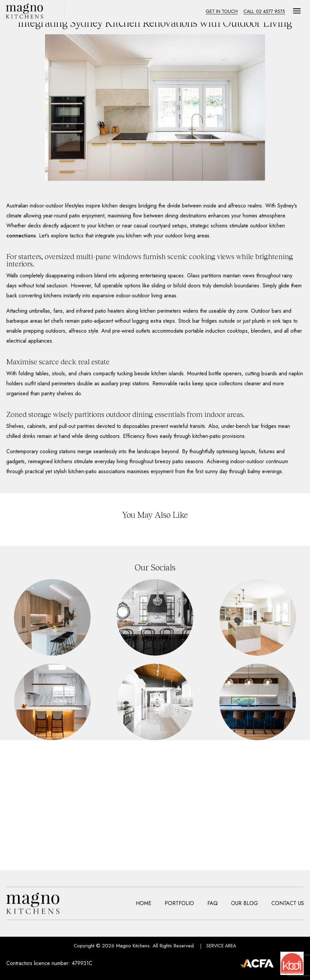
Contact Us (288, 903)
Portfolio (179, 903)
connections (21, 236)
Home (143, 903)
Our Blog (244, 903)
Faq (212, 903)
